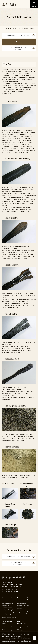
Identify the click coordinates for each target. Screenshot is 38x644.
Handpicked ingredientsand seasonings (22, 49)
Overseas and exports (9, 619)
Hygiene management (9, 631)
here (21, 642)
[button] (34, 4)
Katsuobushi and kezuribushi (21, 35)
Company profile (23, 628)
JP (21, 4)
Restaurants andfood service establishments (7, 606)
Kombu (20, 609)
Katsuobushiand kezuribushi (23, 605)
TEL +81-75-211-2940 (10, 591)
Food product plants (9, 611)
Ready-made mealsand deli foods (8, 615)
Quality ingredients (8, 628)
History (20, 631)
